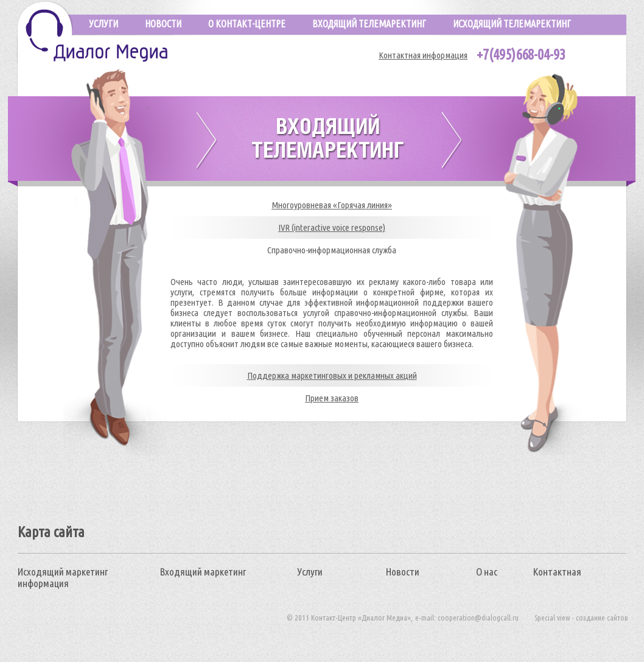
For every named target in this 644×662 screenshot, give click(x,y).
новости (163, 24)
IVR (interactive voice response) (332, 227)
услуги (103, 24)
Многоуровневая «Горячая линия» (332, 205)
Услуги (310, 572)
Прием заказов (332, 398)
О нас (487, 572)
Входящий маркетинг (203, 572)
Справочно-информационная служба (332, 250)
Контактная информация (423, 55)
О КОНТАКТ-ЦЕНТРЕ (247, 24)
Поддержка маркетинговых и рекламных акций (332, 375)
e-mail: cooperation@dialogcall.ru (467, 618)
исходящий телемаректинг (512, 24)
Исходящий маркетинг (63, 572)
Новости (403, 572)
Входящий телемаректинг (369, 24)
